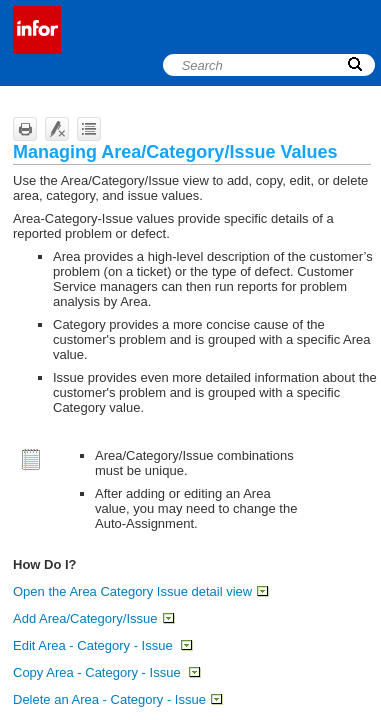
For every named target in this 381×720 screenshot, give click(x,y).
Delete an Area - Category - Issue (117, 699)
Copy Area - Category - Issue (106, 672)
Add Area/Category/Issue (93, 618)
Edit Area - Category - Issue (102, 645)
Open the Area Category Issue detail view (140, 591)
